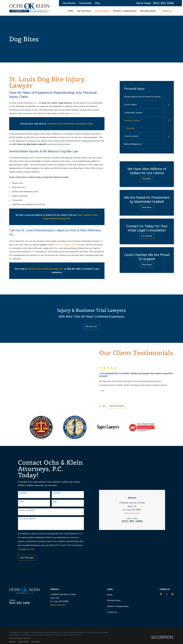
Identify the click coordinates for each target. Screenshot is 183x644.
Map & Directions (132, 500)
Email (55, 522)
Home (110, 618)
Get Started (147, 236)
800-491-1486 (163, 3)
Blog (97, 3)
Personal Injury (114, 624)
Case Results (69, 3)
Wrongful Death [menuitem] (148, 11)
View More (147, 207)
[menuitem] (147, 97)
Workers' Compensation (118, 630)
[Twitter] (167, 618)
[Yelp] (172, 618)
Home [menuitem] (71, 11)
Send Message (27, 578)
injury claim (74, 113)
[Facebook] (161, 618)
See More (147, 179)
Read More (147, 265)
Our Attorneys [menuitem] (84, 11)
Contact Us (167, 11)
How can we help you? (27, 539)
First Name (23, 513)
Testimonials (85, 3)
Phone (21, 522)
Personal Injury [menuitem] (102, 11)
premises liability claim (65, 245)
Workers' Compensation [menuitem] (125, 11)
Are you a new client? (27, 531)
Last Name (57, 513)
